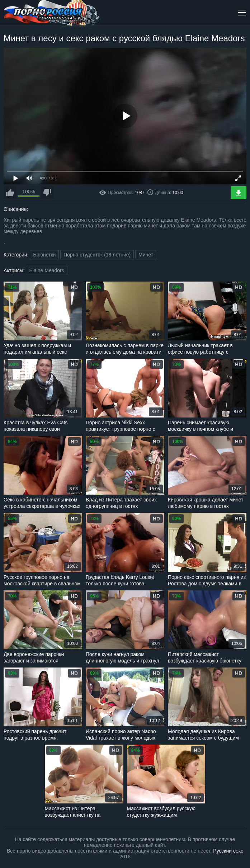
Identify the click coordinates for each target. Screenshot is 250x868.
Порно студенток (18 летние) (97, 255)
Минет (146, 255)
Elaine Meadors (46, 270)
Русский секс (228, 851)
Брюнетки (44, 255)
